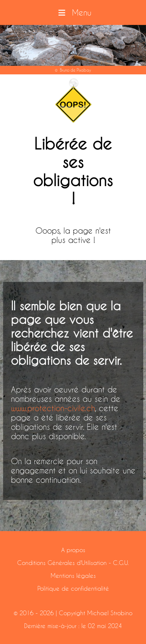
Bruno (65, 70)
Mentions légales (73, 575)
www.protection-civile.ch (53, 408)
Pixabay (84, 70)
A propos (73, 550)
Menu (73, 12)
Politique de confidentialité (73, 588)
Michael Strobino (110, 613)
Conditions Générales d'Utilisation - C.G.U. (73, 563)
